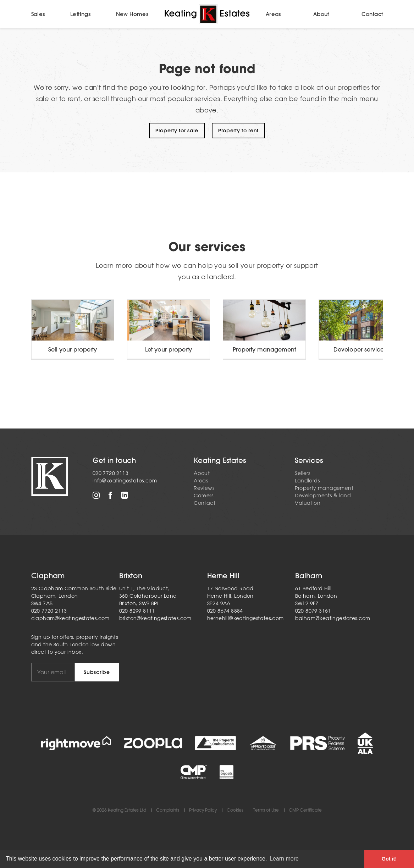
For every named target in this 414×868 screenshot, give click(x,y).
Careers (203, 496)
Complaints (168, 810)
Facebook (110, 495)
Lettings (80, 14)
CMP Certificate (305, 810)
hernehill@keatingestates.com (245, 618)
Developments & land (323, 496)
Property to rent (238, 131)
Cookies (235, 810)
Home (207, 14)
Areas (273, 14)
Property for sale (177, 131)
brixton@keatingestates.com (155, 618)
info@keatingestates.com (125, 481)
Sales (38, 14)
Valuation (308, 503)
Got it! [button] (389, 859)
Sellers (302, 473)
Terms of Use (266, 810)
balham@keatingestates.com (333, 618)
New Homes (132, 14)
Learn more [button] (284, 859)
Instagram (96, 495)
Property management (324, 488)
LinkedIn (125, 495)
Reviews (204, 488)
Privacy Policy (203, 810)
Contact (372, 14)
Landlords (307, 481)
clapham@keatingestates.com (70, 618)
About (321, 14)
